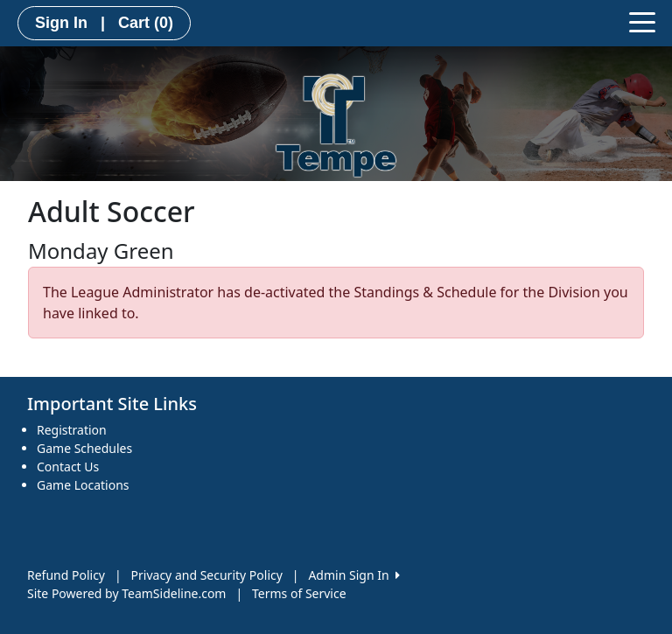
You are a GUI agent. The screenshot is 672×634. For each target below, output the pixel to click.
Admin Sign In (353, 575)
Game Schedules (84, 448)
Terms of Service (299, 593)
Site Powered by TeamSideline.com (126, 593)
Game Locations (83, 485)
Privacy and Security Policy (207, 575)
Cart (146, 23)
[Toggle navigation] (642, 21)
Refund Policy (66, 575)
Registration (72, 430)
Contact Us (68, 467)
